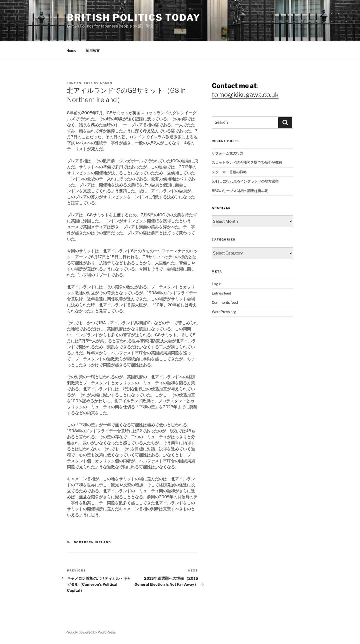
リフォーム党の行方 (227, 153)
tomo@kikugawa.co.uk (245, 95)
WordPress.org (224, 312)
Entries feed (221, 293)
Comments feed (225, 302)
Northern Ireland (93, 542)
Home (71, 50)
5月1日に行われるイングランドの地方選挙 (245, 181)
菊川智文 (93, 50)
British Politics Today (134, 17)
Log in (216, 284)
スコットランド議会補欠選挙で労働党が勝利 (247, 162)
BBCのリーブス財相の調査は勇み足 (240, 191)
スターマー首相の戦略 (229, 172)
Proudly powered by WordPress (91, 632)
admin (106, 83)
